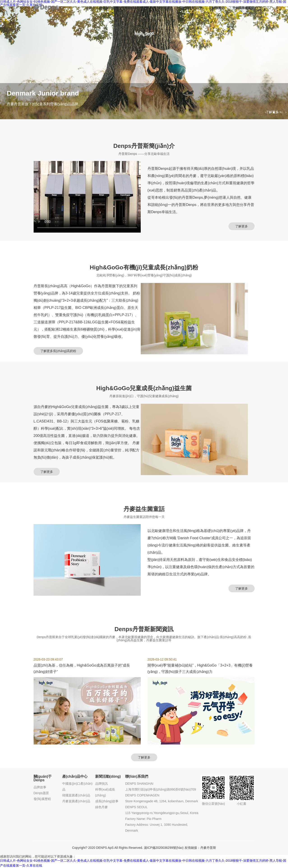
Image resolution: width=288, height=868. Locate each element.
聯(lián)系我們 (191, 8)
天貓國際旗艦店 (243, 8)
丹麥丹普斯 (208, 848)
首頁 (89, 8)
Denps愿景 (41, 793)
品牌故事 (40, 787)
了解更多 (242, 226)
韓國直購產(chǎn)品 (76, 795)
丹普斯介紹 (107, 8)
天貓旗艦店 (217, 8)
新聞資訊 (167, 8)
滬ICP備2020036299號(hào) (164, 848)
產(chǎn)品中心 (138, 8)
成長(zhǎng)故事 (107, 801)
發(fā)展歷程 (42, 799)
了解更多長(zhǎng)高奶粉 (58, 351)
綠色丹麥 (101, 807)
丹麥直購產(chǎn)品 (76, 801)
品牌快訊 (101, 784)
